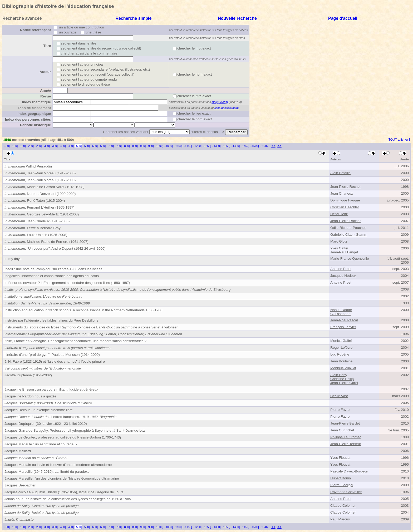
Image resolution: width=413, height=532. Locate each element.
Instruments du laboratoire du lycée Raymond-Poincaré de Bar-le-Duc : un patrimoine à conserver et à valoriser (91, 327)
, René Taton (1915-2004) (35, 201)
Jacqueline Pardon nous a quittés (30, 396)
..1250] (207, 146)
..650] (102, 146)
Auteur (45, 72)
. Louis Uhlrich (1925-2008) (36, 235)
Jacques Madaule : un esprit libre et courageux (41, 444)
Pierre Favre (340, 410)
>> (279, 146)
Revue (46, 96)
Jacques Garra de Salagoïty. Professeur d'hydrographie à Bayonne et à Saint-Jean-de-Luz (75, 430)
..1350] (226, 146)
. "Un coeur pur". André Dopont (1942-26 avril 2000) (55, 248)
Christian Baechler (345, 207)
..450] (70, 146)
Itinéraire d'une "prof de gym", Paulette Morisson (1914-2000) (52, 355)
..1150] (188, 146)
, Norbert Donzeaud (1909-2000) (40, 194)
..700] (110, 146)
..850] (134, 146)
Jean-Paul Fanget (344, 252)
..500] (78, 146)
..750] (118, 146)
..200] (30, 146)
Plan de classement (35, 108)
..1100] (178, 146)
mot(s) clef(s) (220, 102)
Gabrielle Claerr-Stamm (349, 235)
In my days (13, 259)
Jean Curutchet (342, 430)
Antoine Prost (341, 269)
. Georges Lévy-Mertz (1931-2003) (42, 214)
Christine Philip (342, 379)
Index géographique (34, 114)
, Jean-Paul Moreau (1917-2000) (40, 173)
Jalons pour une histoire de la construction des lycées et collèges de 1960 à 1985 (68, 499)
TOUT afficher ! (399, 140)
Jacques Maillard (18, 451)
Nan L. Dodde (341, 310)
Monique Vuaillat (343, 368)
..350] (54, 146)
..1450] (245, 146)
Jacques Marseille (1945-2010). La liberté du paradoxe (47, 472)
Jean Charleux (342, 193)
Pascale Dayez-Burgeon (349, 471)
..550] (86, 146)
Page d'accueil (343, 18)
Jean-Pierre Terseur (346, 444)
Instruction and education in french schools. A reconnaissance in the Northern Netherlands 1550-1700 (83, 310)
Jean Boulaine (341, 361)
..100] (14, 146)
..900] (142, 146)
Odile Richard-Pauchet (348, 228)
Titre (47, 46)
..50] (7, 146)
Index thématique (36, 102)
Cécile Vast (339, 396)
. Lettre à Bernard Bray (33, 228)
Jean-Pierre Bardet (345, 423)
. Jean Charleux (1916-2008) (37, 221)
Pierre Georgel (342, 485)
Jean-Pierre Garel (344, 383)
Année (45, 90)
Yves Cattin (339, 248)
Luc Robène (340, 354)
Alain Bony (339, 375)
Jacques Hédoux (343, 276)
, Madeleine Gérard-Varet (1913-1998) (44, 187)
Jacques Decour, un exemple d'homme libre (39, 410)
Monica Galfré (341, 341)
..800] (126, 146)
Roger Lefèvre (341, 348)
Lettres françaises (60, 417)
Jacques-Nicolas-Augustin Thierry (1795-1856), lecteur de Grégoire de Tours (64, 492)
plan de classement (227, 108)
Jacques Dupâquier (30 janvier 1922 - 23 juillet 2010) (46, 424)
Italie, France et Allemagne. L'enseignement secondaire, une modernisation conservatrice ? (75, 341)
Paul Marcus (340, 519)
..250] (38, 146)
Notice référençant (35, 30)
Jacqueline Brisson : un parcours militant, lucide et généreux (51, 389)
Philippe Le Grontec (346, 437)
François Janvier (343, 327)
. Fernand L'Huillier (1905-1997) (40, 207)
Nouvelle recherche (237, 18)
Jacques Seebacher (20, 485)
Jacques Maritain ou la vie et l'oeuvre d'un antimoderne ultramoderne (58, 465)
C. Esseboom (341, 314)
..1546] (264, 146)
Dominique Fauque (345, 200)
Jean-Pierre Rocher (346, 187)
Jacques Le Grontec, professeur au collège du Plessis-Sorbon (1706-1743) (63, 437)
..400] (62, 146)
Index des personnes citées (28, 119)
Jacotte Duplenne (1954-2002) (28, 375)
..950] (150, 146)
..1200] (197, 146)
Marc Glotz (339, 241)
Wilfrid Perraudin (28, 166)
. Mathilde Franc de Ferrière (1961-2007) (46, 242)
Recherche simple (133, 18)
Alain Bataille (340, 173)
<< (273, 146)
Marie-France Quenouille (350, 258)
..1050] (169, 146)
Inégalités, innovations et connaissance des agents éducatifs (52, 276)
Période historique (35, 125)
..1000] (159, 146)
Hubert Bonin (341, 478)
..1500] (255, 146)
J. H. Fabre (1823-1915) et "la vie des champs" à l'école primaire (55, 361)
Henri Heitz (339, 214)
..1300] (216, 146)
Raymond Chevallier (346, 492)
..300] (46, 146)
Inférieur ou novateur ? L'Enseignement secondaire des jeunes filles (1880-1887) (67, 283)
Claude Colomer (343, 506)
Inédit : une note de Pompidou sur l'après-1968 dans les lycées (53, 269)
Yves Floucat (340, 458)
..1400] (236, 146)
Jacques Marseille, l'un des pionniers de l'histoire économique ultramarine (62, 478)
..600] (94, 146)
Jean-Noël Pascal (344, 320)
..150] (22, 146)
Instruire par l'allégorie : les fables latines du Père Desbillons (51, 320)
